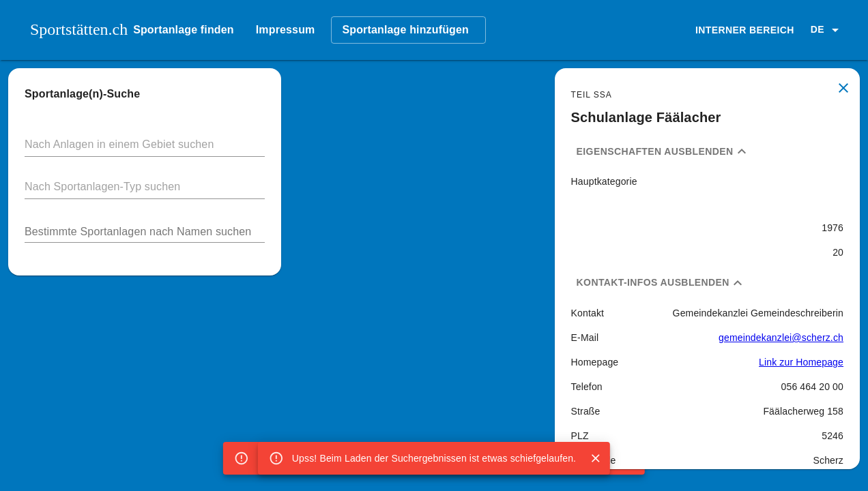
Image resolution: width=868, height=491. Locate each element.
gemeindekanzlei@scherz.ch (781, 338)
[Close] (596, 458)
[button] (827, 30)
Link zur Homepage (801, 362)
